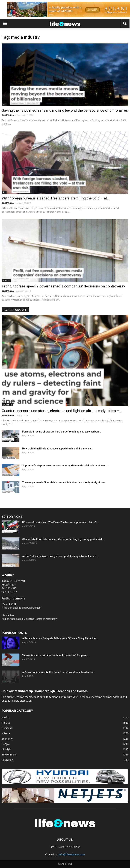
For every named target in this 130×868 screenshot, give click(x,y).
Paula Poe (8, 615)
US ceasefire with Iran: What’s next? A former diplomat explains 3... (60, 522)
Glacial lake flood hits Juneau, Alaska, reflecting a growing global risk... (63, 539)
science (6, 280)
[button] (125, 23)
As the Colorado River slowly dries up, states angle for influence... (60, 556)
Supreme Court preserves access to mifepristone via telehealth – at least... (65, 466)
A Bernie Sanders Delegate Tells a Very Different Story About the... (60, 638)
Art (4, 104)
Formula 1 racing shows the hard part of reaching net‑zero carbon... (62, 432)
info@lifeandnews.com (72, 854)
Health (5, 717)
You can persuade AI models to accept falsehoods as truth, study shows (64, 482)
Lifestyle (7, 749)
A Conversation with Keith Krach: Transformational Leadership (58, 672)
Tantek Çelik (9, 604)
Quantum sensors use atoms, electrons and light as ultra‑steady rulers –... (62, 411)
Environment (9, 754)
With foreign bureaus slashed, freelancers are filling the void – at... (56, 198)
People (6, 744)
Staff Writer (8, 115)
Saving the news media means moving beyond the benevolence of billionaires (65, 110)
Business (7, 728)
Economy (7, 739)
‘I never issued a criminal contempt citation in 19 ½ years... (56, 655)
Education (7, 405)
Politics (6, 723)
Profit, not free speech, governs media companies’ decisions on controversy (63, 286)
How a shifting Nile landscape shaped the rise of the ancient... (58, 449)
